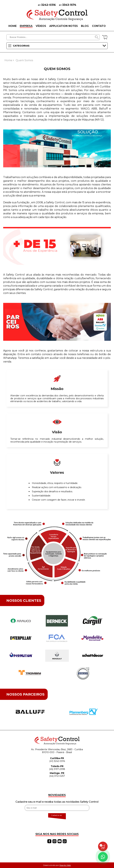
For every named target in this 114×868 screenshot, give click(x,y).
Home (8, 60)
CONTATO (99, 26)
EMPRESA (26, 26)
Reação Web (65, 865)
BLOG (85, 26)
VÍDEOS (41, 26)
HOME (13, 26)
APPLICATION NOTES (64, 26)
